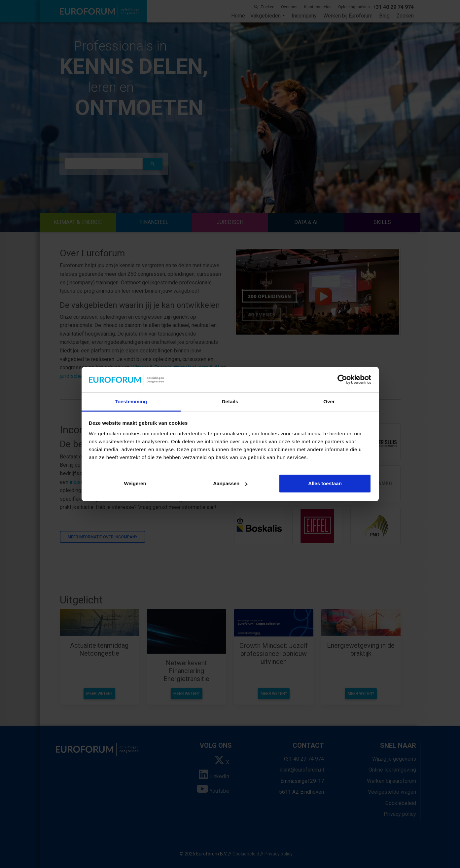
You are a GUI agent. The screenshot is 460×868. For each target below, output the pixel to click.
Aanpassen (230, 483)
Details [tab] (230, 401)
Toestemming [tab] (131, 401)
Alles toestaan (325, 483)
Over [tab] (329, 401)
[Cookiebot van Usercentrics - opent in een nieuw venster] (342, 380)
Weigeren (135, 483)
